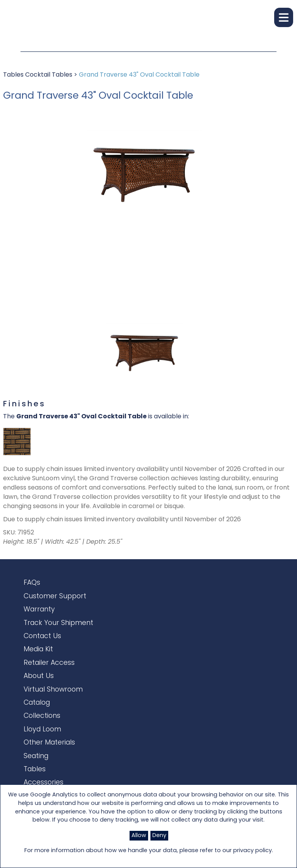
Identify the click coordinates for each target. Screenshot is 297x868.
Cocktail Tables (49, 75)
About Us (39, 691)
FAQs (32, 584)
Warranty (39, 615)
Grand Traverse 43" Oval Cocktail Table (139, 75)
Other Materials (49, 766)
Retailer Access (49, 675)
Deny (159, 836)
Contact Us (42, 645)
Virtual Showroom (53, 706)
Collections (42, 736)
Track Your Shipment (58, 630)
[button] (284, 17)
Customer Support (55, 600)
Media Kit (38, 660)
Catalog (37, 721)
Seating (36, 782)
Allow (139, 836)
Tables (14, 75)
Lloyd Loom (42, 751)
